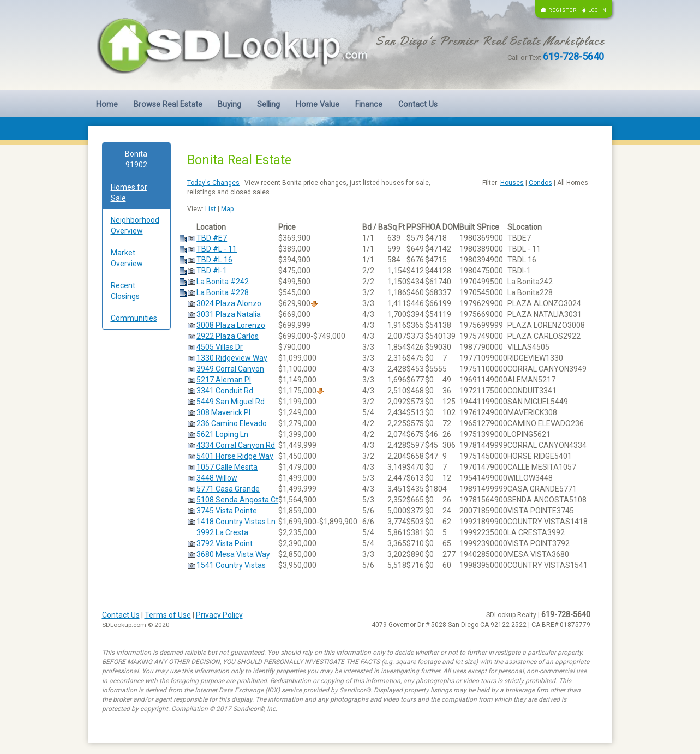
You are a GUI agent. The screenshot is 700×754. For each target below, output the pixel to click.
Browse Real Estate (168, 104)
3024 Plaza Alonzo (229, 303)
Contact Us (418, 104)
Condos (540, 183)
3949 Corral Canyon (230, 369)
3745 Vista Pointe (227, 511)
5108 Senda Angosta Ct (237, 500)
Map (227, 209)
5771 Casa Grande (228, 489)
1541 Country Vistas (231, 565)
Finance (369, 104)
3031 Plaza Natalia (229, 314)
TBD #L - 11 (217, 249)
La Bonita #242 (223, 282)
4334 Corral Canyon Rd (236, 445)
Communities (134, 318)
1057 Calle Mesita (227, 467)
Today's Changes (213, 183)
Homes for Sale (129, 193)
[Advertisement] (137, 504)
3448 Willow (217, 478)
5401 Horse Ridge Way (235, 456)
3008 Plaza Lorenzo (231, 325)
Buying (229, 104)
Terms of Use (168, 615)
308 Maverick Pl (223, 412)
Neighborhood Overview (135, 225)
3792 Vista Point (225, 543)
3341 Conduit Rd (225, 391)
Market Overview (127, 258)
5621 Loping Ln (222, 434)
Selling (268, 104)
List (211, 209)
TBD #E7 (212, 238)
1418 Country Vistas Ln (236, 522)
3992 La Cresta (222, 532)
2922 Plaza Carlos (228, 336)
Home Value (318, 104)
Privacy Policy (219, 615)
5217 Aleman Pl (224, 380)
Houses (512, 183)
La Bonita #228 (223, 292)
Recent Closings (125, 291)
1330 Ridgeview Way (232, 358)
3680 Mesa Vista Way (233, 554)
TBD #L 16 (214, 260)
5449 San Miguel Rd (231, 402)
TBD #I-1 (212, 271)
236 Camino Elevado (232, 423)
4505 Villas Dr (220, 347)
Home (107, 104)
